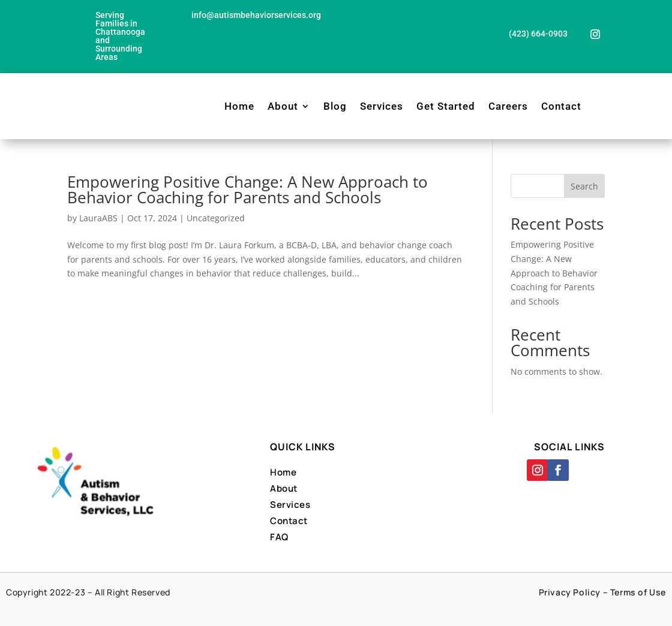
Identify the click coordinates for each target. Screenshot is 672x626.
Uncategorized (216, 218)
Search (584, 186)
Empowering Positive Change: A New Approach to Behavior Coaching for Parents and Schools (247, 189)
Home (239, 106)
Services (382, 106)
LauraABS (98, 218)
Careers (508, 106)
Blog (335, 106)
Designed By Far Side (378, 607)
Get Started (446, 106)
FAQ (279, 537)
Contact (561, 106)
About (283, 106)
